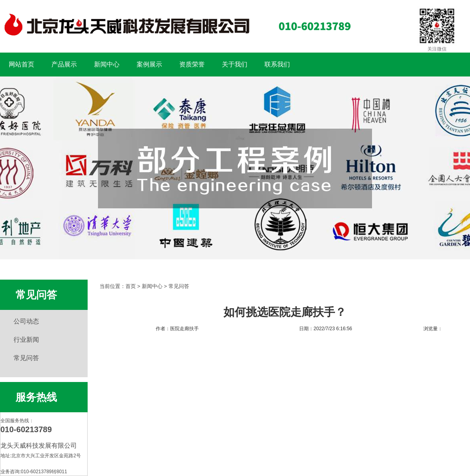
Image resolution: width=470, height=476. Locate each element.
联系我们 (277, 64)
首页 (131, 286)
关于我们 (235, 64)
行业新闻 (26, 340)
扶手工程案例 (235, 168)
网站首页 (22, 64)
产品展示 (64, 64)
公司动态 (26, 321)
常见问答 (26, 358)
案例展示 (149, 64)
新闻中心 (107, 64)
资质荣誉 (192, 64)
